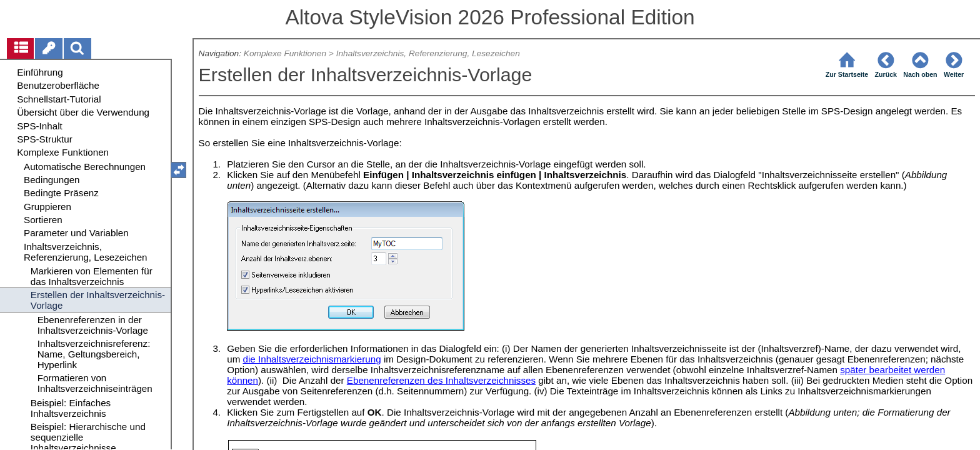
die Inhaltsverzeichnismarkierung (312, 359)
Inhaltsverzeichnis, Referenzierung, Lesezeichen (428, 53)
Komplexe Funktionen (285, 53)
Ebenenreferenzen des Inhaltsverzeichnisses (441, 380)
